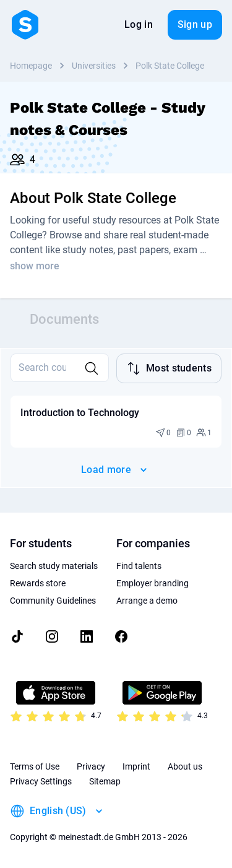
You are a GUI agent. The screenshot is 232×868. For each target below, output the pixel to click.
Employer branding (153, 583)
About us (185, 766)
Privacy (91, 766)
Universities (94, 66)
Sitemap (105, 781)
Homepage (31, 66)
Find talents (139, 566)
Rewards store (38, 583)
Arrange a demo (147, 601)
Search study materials (54, 566)
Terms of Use (35, 766)
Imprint (136, 766)
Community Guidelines (53, 601)
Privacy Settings (41, 781)
